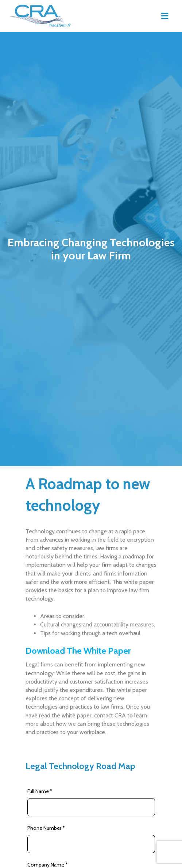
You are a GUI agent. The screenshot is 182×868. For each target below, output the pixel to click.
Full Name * (40, 791)
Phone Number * (46, 828)
